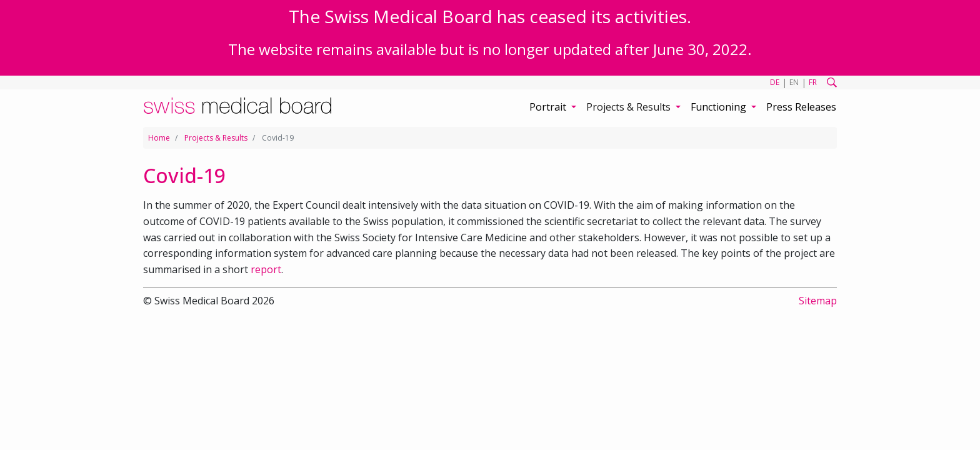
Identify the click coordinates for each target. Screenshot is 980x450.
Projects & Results (216, 138)
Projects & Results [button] (630, 107)
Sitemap (818, 301)
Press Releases (801, 107)
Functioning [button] (720, 107)
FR (813, 82)
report (266, 269)
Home (159, 138)
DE (775, 82)
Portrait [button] (549, 107)
